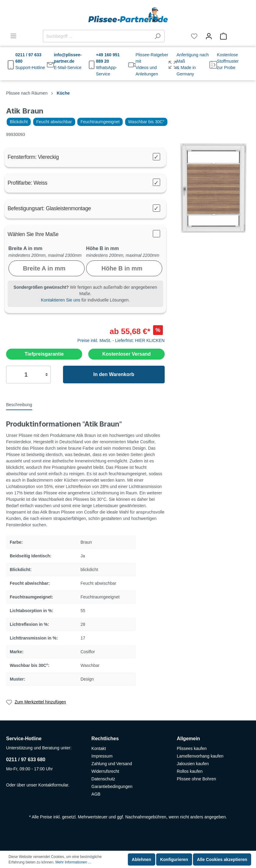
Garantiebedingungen (112, 786)
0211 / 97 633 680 (26, 760)
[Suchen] (158, 36)
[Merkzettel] (194, 36)
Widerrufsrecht (105, 771)
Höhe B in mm (103, 248)
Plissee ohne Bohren (196, 779)
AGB (96, 794)
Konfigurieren (174, 859)
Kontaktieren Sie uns (60, 300)
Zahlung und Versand (112, 764)
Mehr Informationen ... (73, 862)
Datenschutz (103, 779)
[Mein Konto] (209, 36)
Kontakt (98, 748)
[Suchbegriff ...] (97, 36)
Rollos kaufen (190, 771)
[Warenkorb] (233, 36)
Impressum (102, 756)
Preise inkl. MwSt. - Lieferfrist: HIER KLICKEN (121, 340)
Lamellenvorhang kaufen (200, 756)
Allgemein (188, 739)
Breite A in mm (26, 248)
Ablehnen (142, 859)
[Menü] (13, 36)
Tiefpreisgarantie (44, 354)
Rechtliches (105, 739)
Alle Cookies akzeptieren (222, 859)
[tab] (19, 404)
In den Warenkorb (114, 374)
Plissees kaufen (192, 748)
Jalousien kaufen (193, 764)
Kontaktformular (53, 785)
